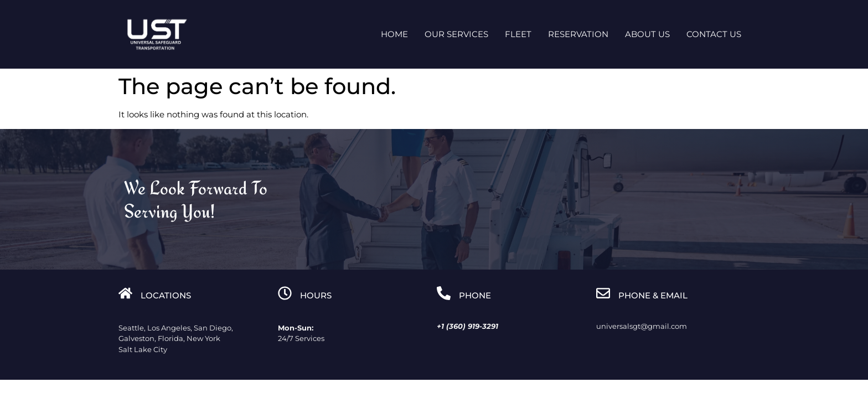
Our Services (456, 34)
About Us (647, 34)
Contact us (714, 34)
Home (394, 34)
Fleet (518, 34)
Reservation (578, 34)
